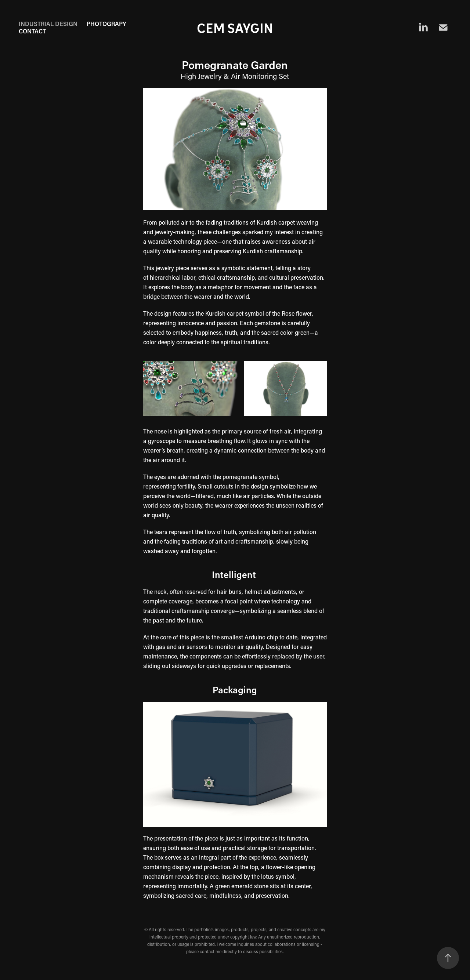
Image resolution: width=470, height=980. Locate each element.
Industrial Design (48, 24)
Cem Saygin (235, 28)
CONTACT (32, 31)
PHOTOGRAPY (106, 24)
